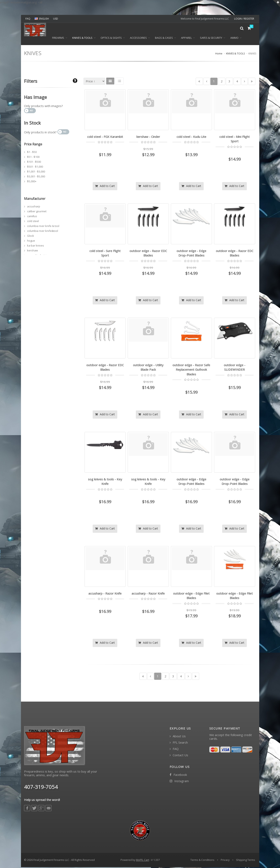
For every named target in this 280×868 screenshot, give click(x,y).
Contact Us (179, 756)
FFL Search (179, 743)
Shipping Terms (246, 861)
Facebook (178, 776)
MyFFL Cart (143, 861)
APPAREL (186, 39)
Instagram (179, 782)
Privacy (225, 861)
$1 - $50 (32, 153)
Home (219, 55)
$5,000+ (32, 182)
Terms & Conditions (202, 861)
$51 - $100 (33, 158)
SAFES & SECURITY (211, 39)
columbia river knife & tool (43, 227)
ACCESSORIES (138, 39)
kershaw (32, 251)
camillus (32, 217)
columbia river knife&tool (43, 232)
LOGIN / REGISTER (244, 19)
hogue (31, 242)
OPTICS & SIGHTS (111, 39)
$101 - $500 (34, 163)
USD (56, 19)
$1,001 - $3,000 (36, 172)
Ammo (234, 39)
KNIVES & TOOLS (82, 39)
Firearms (58, 39)
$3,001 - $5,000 (36, 177)
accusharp (34, 207)
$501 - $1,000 (35, 168)
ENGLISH (42, 19)
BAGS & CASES (164, 39)
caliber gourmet (37, 212)
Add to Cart (105, 187)
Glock (31, 237)
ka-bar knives (36, 247)
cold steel (33, 222)
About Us (178, 737)
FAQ (28, 19)
